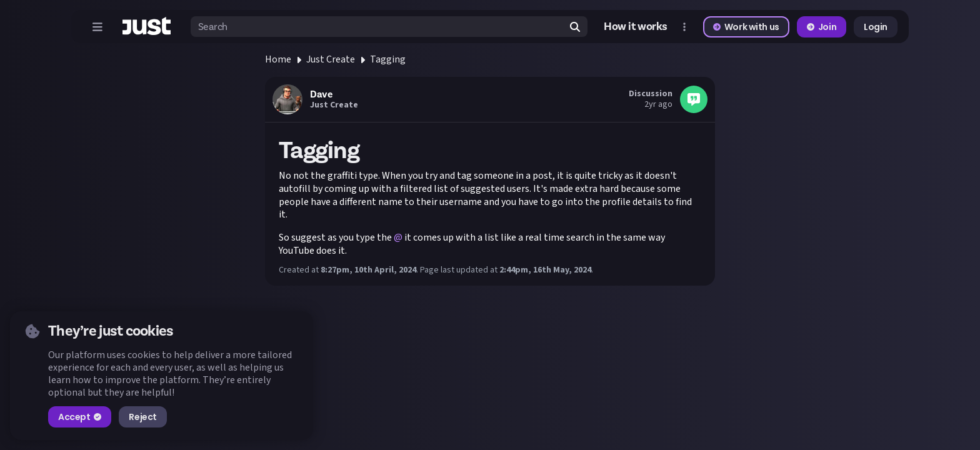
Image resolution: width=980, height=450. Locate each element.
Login (876, 27)
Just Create (331, 59)
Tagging (388, 59)
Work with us (746, 27)
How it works (636, 27)
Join (822, 27)
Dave (321, 94)
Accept (80, 417)
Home (278, 59)
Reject (142, 417)
